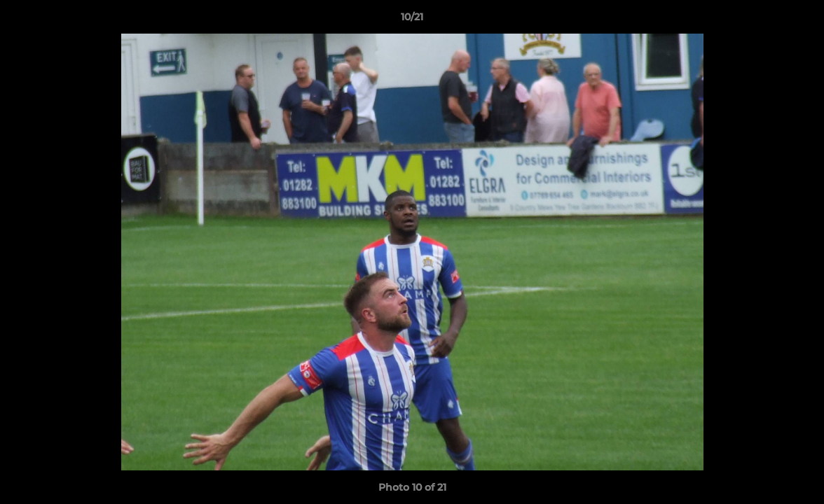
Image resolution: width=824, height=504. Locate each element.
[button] (799, 20)
